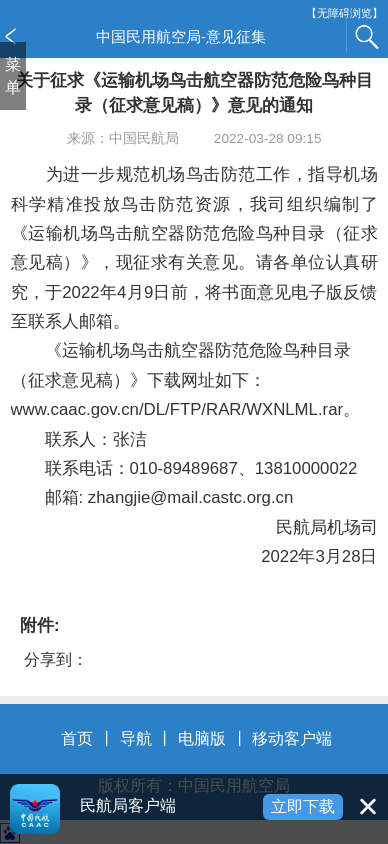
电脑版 (202, 738)
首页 (77, 738)
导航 (136, 738)
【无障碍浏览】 (344, 13)
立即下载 (303, 806)
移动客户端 (292, 738)
